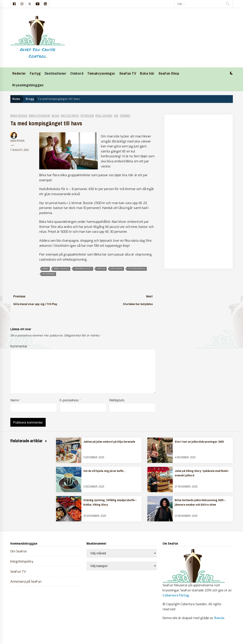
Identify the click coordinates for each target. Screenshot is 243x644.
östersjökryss (137, 269)
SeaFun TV (128, 73)
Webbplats (117, 400)
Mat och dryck (70, 116)
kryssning (117, 269)
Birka (46, 269)
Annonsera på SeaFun (26, 582)
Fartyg (35, 73)
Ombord (77, 73)
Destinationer (56, 73)
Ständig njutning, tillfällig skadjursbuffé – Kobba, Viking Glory (110, 502)
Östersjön (87, 116)
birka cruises (61, 269)
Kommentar (20, 346)
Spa (116, 116)
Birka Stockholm (39, 116)
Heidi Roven (17, 141)
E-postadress (70, 400)
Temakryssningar (101, 73)
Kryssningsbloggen (28, 85)
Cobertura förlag (176, 595)
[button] (231, 74)
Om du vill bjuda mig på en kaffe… (104, 471)
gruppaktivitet (83, 269)
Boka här (147, 73)
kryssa (101, 269)
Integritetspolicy (22, 561)
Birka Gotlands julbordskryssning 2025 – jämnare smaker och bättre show (200, 502)
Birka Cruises (19, 116)
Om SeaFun (19, 551)
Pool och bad (104, 116)
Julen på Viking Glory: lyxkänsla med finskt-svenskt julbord (202, 473)
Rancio (219, 618)
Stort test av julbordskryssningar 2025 (199, 442)
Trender (125, 116)
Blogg (56, 116)
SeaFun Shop (169, 73)
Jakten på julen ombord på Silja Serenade (109, 442)
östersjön (49, 274)
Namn (16, 400)
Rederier (19, 73)
